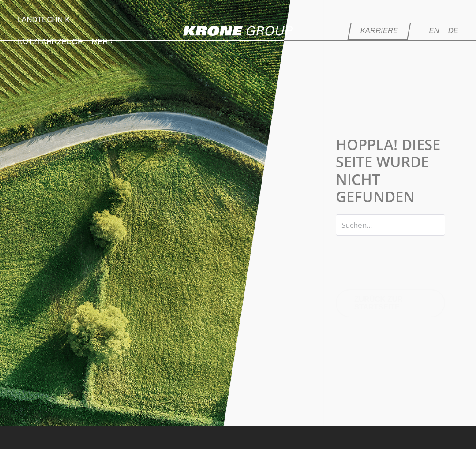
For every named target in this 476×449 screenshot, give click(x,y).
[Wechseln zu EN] (438, 31)
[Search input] (390, 225)
